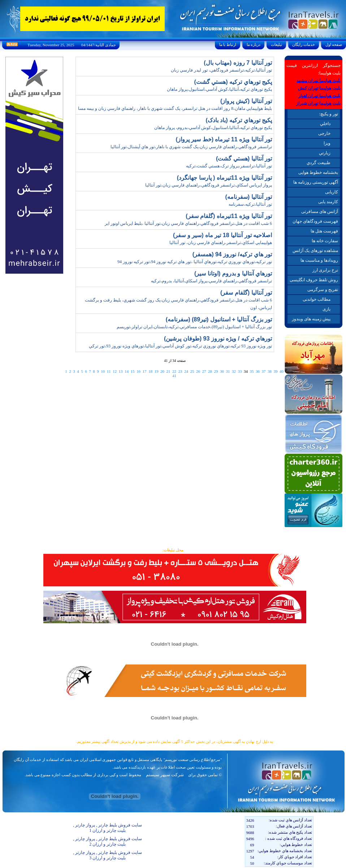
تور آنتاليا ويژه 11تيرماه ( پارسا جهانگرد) (224, 178)
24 (186, 371)
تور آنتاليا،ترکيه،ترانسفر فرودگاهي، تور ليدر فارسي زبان (221, 70)
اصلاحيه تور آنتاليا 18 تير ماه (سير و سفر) (222, 235)
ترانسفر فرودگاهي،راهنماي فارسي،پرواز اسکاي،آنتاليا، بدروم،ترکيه (211, 281)
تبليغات (276, 44)
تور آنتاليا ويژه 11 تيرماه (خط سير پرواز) (224, 139)
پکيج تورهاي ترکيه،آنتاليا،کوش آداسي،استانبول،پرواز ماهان (219, 89)
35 (252, 371)
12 (115, 371)
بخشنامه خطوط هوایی (318, 172)
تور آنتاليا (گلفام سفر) (246, 293)
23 (180, 371)
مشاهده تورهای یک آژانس (315, 251)
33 (240, 371)
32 (234, 371)
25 (192, 371)
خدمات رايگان (304, 44)
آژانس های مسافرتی (320, 211)
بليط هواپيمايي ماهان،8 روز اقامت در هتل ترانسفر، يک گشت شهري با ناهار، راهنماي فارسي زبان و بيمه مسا (175, 108)
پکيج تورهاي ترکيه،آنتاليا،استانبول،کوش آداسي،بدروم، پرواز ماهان (213, 128)
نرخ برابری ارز (325, 270)
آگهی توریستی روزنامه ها (316, 182)
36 (258, 371)
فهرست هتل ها (324, 231)
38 (270, 371)
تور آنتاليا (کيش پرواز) (246, 101)
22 (174, 371)
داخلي (325, 124)
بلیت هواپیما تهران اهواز (319, 96)
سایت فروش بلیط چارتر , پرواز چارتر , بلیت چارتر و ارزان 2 (107, 841)
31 (228, 371)
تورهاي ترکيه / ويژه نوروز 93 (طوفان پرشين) (218, 339)
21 (168, 371)
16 (139, 371)
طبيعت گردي (319, 163)
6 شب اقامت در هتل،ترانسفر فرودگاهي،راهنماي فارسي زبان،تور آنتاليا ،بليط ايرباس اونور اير (188, 223)
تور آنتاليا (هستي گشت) (244, 159)
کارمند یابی (328, 202)
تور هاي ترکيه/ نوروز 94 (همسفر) (232, 254)
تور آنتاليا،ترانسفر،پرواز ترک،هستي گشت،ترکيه (229, 166)
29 (216, 371)
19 (156, 371)
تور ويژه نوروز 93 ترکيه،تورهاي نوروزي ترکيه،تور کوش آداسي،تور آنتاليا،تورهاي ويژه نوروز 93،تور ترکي (180, 346)
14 (127, 371)
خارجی (324, 133)
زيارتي (325, 153)
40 (282, 371)
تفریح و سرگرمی (323, 290)
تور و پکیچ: (328, 114)
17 (144, 371)
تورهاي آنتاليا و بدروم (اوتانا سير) (233, 273)
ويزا (327, 143)
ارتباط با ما (228, 44)
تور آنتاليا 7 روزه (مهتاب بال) (238, 63)
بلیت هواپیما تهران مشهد (319, 81)
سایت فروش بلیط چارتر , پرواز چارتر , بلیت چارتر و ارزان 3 (107, 855)
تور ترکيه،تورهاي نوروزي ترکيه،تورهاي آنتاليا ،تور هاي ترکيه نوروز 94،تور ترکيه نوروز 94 (195, 262)
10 (103, 371)
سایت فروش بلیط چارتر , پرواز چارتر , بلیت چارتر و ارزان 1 (107, 828)
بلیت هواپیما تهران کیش (319, 88)
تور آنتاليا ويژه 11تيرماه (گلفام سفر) (229, 216)
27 (204, 371)
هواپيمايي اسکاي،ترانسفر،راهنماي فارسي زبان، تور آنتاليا (221, 243)
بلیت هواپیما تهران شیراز (318, 103)
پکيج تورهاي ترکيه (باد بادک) (239, 120)
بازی (326, 309)
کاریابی (332, 192)
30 (222, 371)
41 (174, 376)
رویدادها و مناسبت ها (319, 260)
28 (210, 371)
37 (263, 371)
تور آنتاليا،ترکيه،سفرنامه (250, 204)
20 (162, 371)
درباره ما (254, 44)
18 (150, 371)
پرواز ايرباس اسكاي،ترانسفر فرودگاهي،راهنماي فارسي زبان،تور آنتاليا (209, 185)
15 (132, 371)
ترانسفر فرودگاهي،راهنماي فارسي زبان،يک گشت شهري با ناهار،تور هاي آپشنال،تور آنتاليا (191, 147)
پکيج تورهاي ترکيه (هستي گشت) (233, 82)
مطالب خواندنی (317, 299)
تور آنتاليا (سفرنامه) (248, 197)
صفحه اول (334, 44)
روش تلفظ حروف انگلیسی (314, 280)
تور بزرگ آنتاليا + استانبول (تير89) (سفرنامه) (219, 319)
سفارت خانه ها (325, 241)
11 (109, 371)
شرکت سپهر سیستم (165, 775)
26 (198, 371)
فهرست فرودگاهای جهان (315, 221)
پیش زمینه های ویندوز (311, 319)
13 (120, 371)
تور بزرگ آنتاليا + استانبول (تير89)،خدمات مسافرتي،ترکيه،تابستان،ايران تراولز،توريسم (194, 327)
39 (275, 371)
